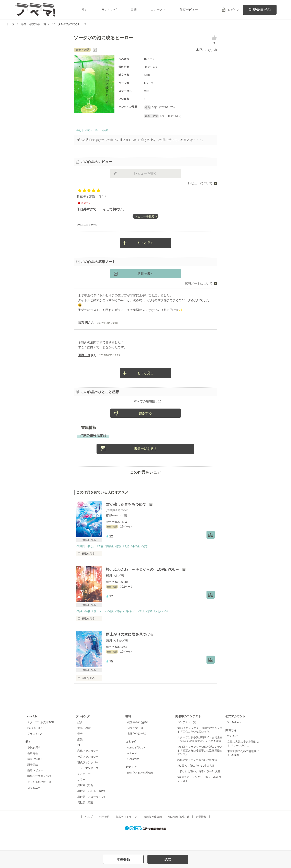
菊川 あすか (114, 658)
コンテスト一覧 (187, 739)
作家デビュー (189, 10)
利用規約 (104, 834)
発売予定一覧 (135, 745)
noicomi (132, 770)
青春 (80, 751)
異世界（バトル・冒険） (92, 808)
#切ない (94, 131)
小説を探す (34, 765)
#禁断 (157, 628)
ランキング (109, 10)
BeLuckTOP (34, 745)
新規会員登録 (260, 10)
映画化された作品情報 (141, 790)
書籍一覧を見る (145, 465)
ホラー (81, 797)
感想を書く (145, 275)
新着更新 (33, 770)
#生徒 (88, 628)
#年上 (148, 628)
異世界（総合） (87, 803)
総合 (80, 739)
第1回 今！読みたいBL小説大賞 (196, 783)
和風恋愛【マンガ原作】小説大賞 (197, 777)
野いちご (233, 753)
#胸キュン (137, 628)
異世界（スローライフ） (92, 814)
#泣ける (81, 131)
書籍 (134, 10)
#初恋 (152, 563)
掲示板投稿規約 (153, 834)
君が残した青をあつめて (127, 521)
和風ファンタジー (88, 768)
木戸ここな (204, 50)
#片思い (167, 628)
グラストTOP (35, 751)
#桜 (176, 628)
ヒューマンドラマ (88, 785)
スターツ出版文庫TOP (41, 739)
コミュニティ (35, 805)
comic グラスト (136, 765)
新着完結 (33, 782)
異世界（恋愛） (87, 820)
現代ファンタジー (88, 780)
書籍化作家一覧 (137, 751)
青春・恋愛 (84, 745)
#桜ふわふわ (101, 628)
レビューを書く (145, 175)
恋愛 (80, 756)
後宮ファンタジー (88, 774)
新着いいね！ (35, 776)
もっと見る (145, 244)
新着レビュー (35, 788)
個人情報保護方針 (179, 834)
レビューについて (200, 184)
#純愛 (115, 131)
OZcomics (133, 776)
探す (85, 10)
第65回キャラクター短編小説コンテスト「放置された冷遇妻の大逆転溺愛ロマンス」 (200, 768)
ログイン (234, 10)
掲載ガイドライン (126, 834)
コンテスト (158, 10)
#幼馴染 (81, 563)
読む (168, 859)
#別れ (105, 131)
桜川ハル (112, 592)
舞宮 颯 (83, 324)
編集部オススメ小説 (39, 793)
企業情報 (201, 834)
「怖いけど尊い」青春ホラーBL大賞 (199, 789)
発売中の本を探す (138, 739)
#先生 (80, 628)
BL (79, 762)
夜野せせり (114, 532)
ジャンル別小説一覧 (39, 799)
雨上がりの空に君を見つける (130, 652)
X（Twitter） (235, 739)
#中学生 (142, 563)
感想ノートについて (199, 285)
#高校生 (113, 563)
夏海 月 (95, 198)
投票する (145, 430)
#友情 (132, 563)
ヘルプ (89, 834)
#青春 (103, 563)
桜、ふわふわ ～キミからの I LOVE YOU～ (143, 586)
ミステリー (84, 791)
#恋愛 (123, 563)
